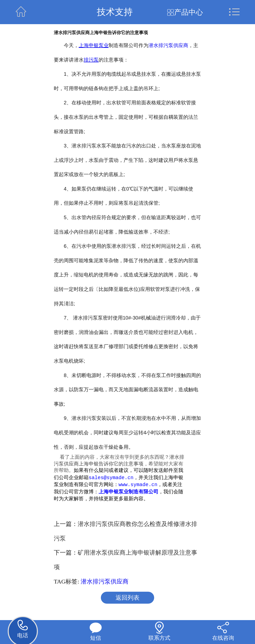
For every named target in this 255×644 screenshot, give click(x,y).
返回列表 (127, 598)
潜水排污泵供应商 (168, 45)
